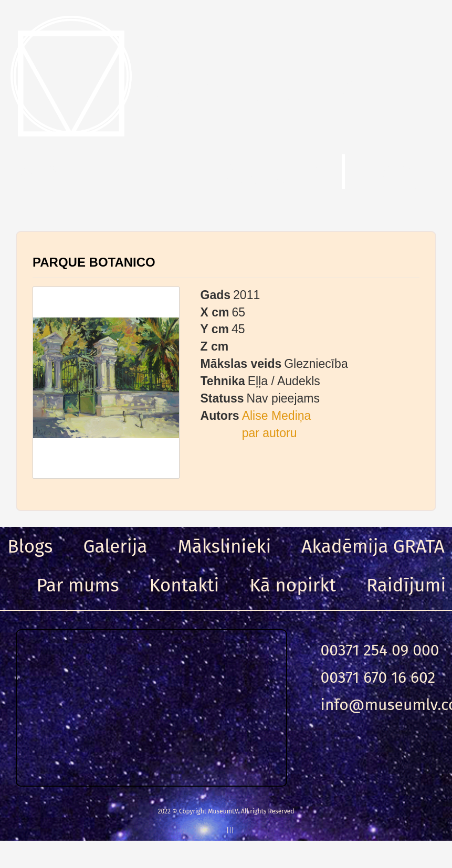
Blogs (30, 546)
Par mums (78, 585)
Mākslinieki (225, 546)
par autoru (270, 433)
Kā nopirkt (293, 585)
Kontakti (185, 585)
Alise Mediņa (277, 416)
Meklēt (270, 173)
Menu (57, 173)
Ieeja (404, 173)
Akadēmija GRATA (373, 546)
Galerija (115, 546)
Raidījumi (406, 585)
